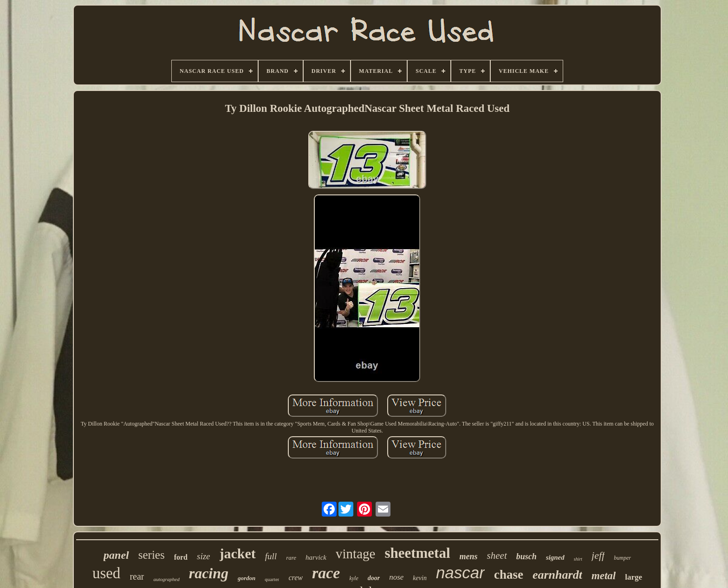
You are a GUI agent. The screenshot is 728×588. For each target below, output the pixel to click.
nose (396, 577)
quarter (272, 579)
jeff (598, 555)
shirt (578, 559)
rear (137, 576)
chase (509, 575)
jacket (238, 553)
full (271, 556)
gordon (247, 578)
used (107, 573)
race (326, 573)
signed (555, 557)
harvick (316, 557)
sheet (497, 556)
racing (209, 573)
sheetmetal (417, 553)
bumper (622, 558)
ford (181, 557)
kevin (420, 578)
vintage (355, 554)
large (634, 577)
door (374, 578)
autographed (166, 579)
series (152, 555)
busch (526, 556)
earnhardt (557, 575)
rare (291, 558)
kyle (354, 578)
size (204, 556)
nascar (460, 572)
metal (604, 576)
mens (469, 556)
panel (116, 555)
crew (296, 578)
